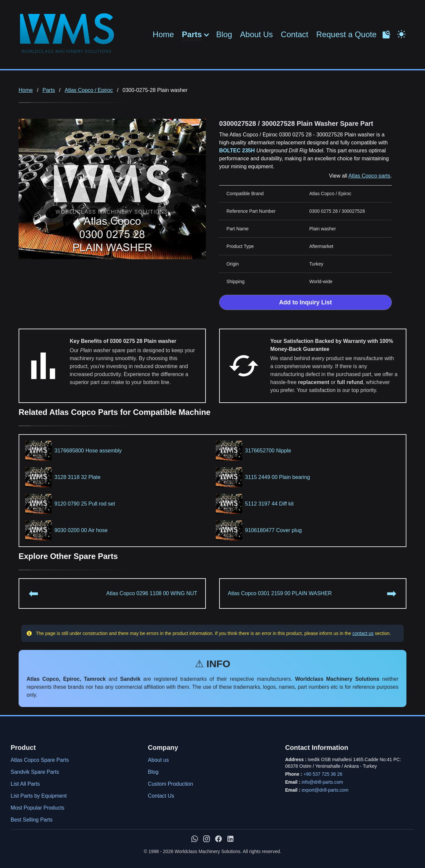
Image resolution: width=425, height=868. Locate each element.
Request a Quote (346, 34)
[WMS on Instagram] (207, 839)
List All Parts (25, 784)
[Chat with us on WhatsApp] (195, 839)
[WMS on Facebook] (218, 839)
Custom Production (170, 784)
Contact (295, 34)
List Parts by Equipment (39, 796)
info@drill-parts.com (322, 782)
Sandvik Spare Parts (35, 772)
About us (158, 760)
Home (163, 34)
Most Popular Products (38, 808)
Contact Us (161, 796)
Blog (224, 34)
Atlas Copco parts (369, 176)
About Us (256, 34)
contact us (363, 633)
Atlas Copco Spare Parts (40, 760)
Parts (192, 35)
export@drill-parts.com (325, 790)
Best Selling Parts (32, 820)
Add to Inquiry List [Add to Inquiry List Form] (306, 302)
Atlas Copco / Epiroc (89, 90)
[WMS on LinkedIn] (230, 839)
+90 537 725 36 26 (323, 774)
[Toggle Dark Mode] (401, 34)
